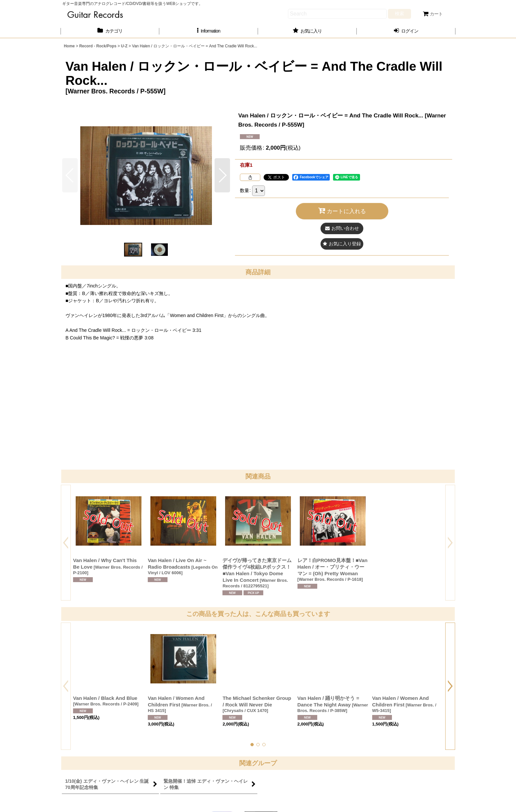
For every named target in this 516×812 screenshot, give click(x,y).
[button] (209, 31)
